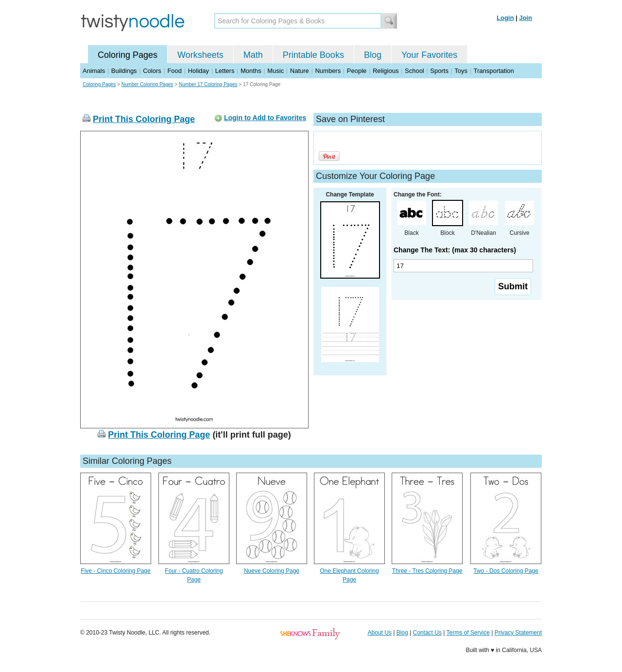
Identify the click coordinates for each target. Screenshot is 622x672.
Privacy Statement (518, 633)
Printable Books (313, 55)
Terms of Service (468, 633)
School (415, 71)
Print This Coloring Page (144, 119)
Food (174, 71)
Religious (386, 71)
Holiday (199, 71)
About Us (380, 633)
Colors (152, 71)
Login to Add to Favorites (265, 118)
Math (253, 55)
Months (251, 71)
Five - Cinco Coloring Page (115, 571)
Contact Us (427, 633)
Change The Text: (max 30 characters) (455, 250)
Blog (373, 55)
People (357, 71)
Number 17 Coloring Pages (208, 84)
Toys (461, 71)
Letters (225, 71)
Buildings (124, 71)
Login (505, 18)
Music (276, 71)
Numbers (328, 71)
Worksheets (200, 55)
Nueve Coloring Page (272, 571)
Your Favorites (429, 55)
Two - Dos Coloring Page (506, 571)
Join (526, 18)
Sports (439, 71)
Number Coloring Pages (147, 84)
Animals (94, 71)
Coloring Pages (128, 55)
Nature (300, 71)
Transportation (493, 71)
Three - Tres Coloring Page (427, 571)
